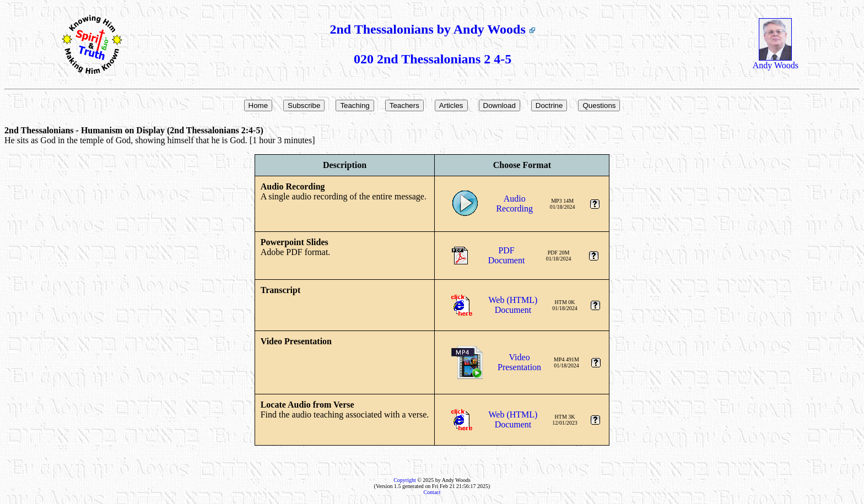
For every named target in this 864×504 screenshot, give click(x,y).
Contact (432, 492)
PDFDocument (507, 255)
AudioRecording (514, 204)
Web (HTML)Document (513, 305)
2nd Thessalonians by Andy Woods (432, 29)
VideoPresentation (519, 362)
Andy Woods (776, 61)
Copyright (405, 480)
